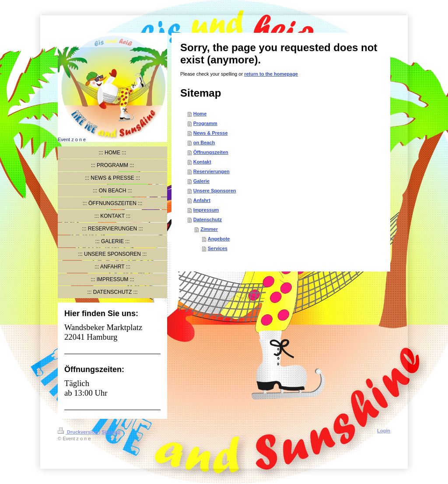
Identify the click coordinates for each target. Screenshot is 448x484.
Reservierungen (212, 171)
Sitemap (111, 432)
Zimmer (209, 229)
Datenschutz (208, 219)
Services (218, 248)
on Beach (204, 143)
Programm (205, 123)
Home (200, 114)
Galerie (201, 181)
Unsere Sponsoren (215, 191)
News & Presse (211, 133)
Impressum (206, 210)
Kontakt (202, 162)
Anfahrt (202, 200)
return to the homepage (271, 74)
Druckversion (78, 432)
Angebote (219, 239)
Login (384, 431)
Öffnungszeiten (211, 152)
